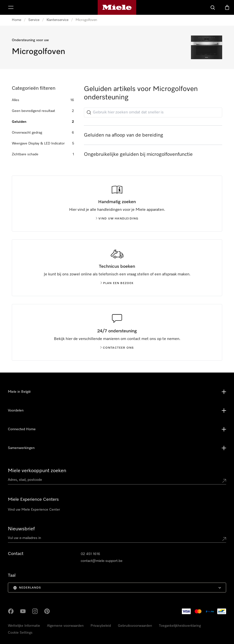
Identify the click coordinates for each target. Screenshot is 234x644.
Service (34, 20)
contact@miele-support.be (102, 561)
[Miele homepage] (117, 7)
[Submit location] (224, 481)
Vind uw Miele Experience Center (34, 510)
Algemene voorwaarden (65, 626)
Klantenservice (57, 20)
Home (16, 20)
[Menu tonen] (11, 7)
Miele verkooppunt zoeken (37, 471)
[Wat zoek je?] (213, 7)
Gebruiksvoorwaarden (135, 626)
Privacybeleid (101, 626)
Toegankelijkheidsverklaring (180, 626)
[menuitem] (117, 588)
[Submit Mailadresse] (224, 539)
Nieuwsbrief (21, 529)
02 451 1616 (90, 554)
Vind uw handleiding (117, 219)
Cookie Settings (20, 633)
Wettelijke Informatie (24, 626)
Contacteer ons (117, 348)
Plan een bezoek (117, 283)
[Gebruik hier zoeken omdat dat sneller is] (153, 112)
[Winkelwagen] (227, 7)
